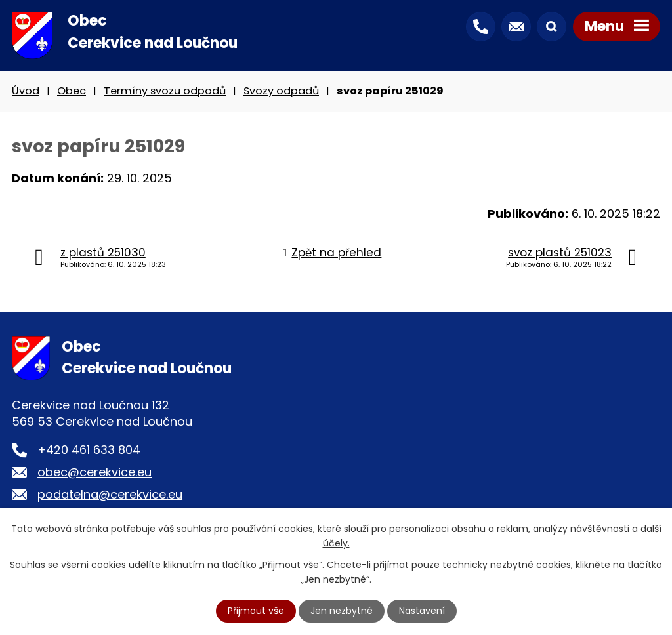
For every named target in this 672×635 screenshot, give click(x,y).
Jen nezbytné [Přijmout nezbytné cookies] (342, 611)
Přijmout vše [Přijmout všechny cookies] (256, 611)
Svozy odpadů (281, 91)
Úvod (26, 91)
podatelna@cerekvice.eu (110, 494)
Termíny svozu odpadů (165, 91)
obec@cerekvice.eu (94, 472)
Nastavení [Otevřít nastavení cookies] (422, 611)
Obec (72, 91)
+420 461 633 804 (89, 450)
